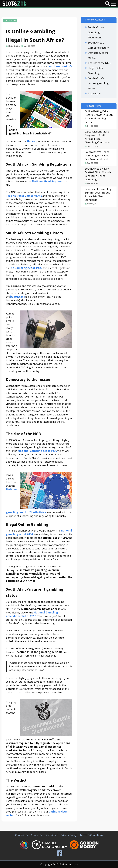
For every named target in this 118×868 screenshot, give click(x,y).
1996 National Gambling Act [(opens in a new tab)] (24, 196)
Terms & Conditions (91, 835)
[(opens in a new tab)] (18, 297)
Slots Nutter (14, 46)
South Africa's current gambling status (98, 83)
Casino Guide (10, 21)
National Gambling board (48, 181)
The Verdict (95, 93)
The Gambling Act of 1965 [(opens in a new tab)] (26, 268)
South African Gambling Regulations (96, 32)
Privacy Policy (69, 835)
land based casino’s (60, 66)
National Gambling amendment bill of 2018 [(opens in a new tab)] (32, 614)
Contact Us (22, 835)
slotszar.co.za (70, 864)
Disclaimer (51, 835)
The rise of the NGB (99, 63)
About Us (36, 835)
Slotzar (31, 141)
